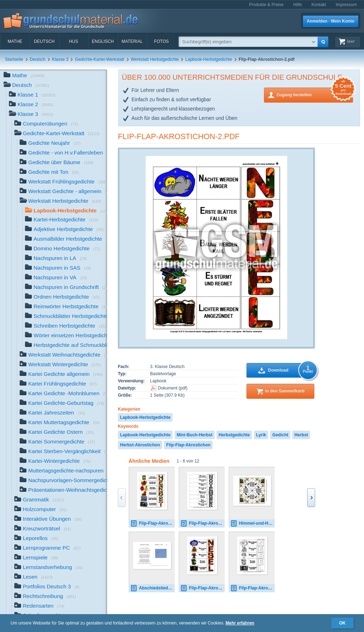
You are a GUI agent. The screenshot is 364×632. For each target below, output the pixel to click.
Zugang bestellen (315, 94)
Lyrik (261, 435)
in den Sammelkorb (285, 391)
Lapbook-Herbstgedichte (209, 59)
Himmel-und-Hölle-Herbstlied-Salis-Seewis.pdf (253, 523)
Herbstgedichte (234, 435)
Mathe (15, 41)
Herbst (301, 435)
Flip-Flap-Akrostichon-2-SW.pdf (253, 588)
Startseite (14, 59)
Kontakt (319, 5)
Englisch (103, 41)
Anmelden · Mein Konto (331, 21)
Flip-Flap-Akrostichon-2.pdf (179, 136)
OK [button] (343, 623)
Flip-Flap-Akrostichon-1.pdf (153, 523)
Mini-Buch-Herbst (195, 435)
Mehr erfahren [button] (240, 623)
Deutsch (44, 41)
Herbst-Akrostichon (140, 445)
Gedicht (280, 435)
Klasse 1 (32, 95)
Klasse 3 (60, 59)
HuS (73, 41)
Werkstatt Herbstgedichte (155, 59)
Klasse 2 (31, 105)
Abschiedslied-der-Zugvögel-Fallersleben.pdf (153, 588)
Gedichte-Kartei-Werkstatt (100, 59)
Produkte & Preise (266, 5)
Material (132, 41)
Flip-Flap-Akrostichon (188, 445)
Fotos (161, 41)
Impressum (346, 5)
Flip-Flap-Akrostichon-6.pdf (203, 523)
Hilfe (298, 5)
